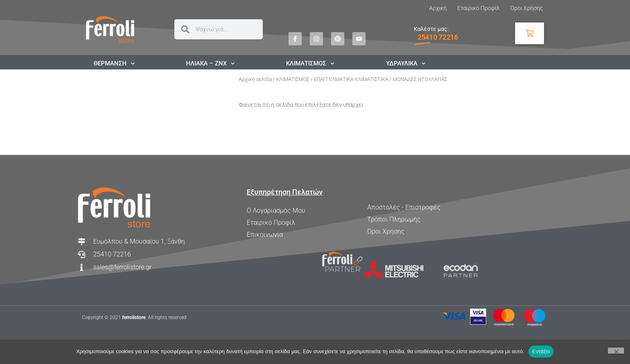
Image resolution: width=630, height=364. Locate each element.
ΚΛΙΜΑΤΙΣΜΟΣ (293, 79)
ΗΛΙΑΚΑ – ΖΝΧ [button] (211, 63)
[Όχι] (616, 351)
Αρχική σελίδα (255, 79)
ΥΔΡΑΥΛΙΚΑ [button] (406, 63)
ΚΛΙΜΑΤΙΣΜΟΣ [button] (310, 63)
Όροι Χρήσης (527, 8)
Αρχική (438, 8)
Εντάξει (541, 351)
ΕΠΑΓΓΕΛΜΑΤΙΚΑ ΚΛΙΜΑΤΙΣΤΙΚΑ (351, 79)
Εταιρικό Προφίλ (479, 8)
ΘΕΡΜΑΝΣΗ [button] (114, 63)
